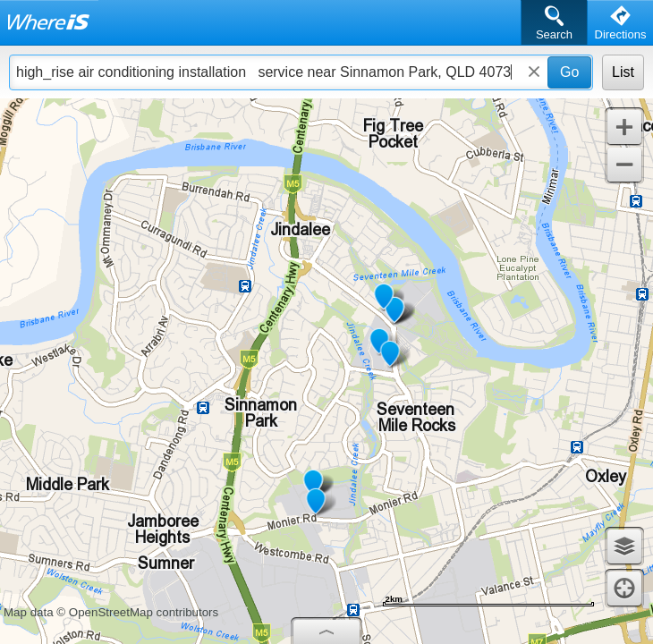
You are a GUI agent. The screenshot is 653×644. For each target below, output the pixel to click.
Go (569, 72)
